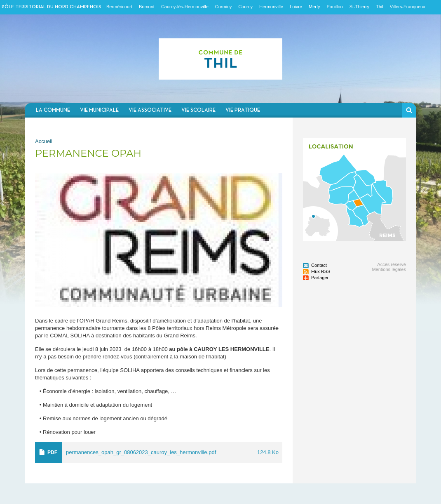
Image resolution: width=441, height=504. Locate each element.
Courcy (245, 7)
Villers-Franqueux (408, 7)
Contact (319, 265)
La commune (53, 110)
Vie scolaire (198, 110)
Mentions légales (389, 269)
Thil (380, 7)
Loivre (296, 7)
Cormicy (223, 7)
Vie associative (150, 110)
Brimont (147, 7)
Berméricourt (119, 7)
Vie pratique (243, 110)
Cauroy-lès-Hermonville (185, 7)
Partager (320, 278)
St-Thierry (359, 7)
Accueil (44, 141)
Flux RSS (321, 271)
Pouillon (335, 7)
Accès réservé (392, 264)
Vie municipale (99, 110)
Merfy (314, 7)
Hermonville (271, 7)
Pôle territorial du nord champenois (52, 7)
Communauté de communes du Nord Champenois (220, 59)
